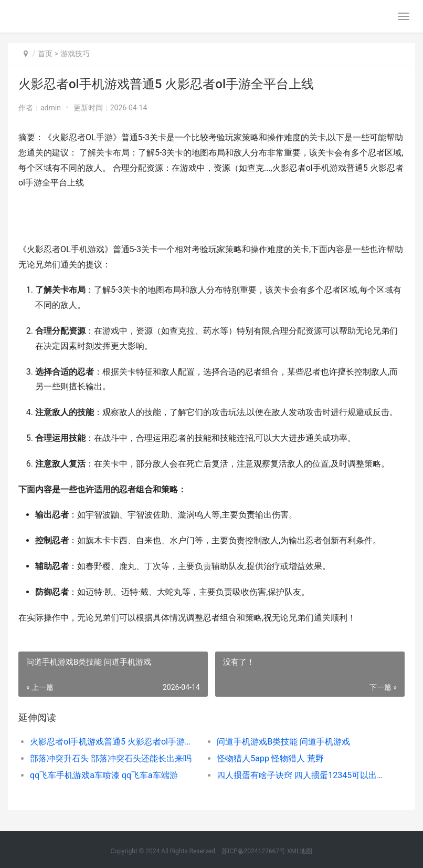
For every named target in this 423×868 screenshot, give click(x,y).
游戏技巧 (75, 54)
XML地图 (300, 851)
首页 (45, 54)
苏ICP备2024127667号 (253, 851)
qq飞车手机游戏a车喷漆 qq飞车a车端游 (104, 775)
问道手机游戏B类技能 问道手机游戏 (283, 742)
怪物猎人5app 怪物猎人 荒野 (270, 758)
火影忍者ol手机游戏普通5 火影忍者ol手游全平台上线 (114, 742)
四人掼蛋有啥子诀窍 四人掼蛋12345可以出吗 (301, 775)
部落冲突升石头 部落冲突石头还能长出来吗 (111, 758)
